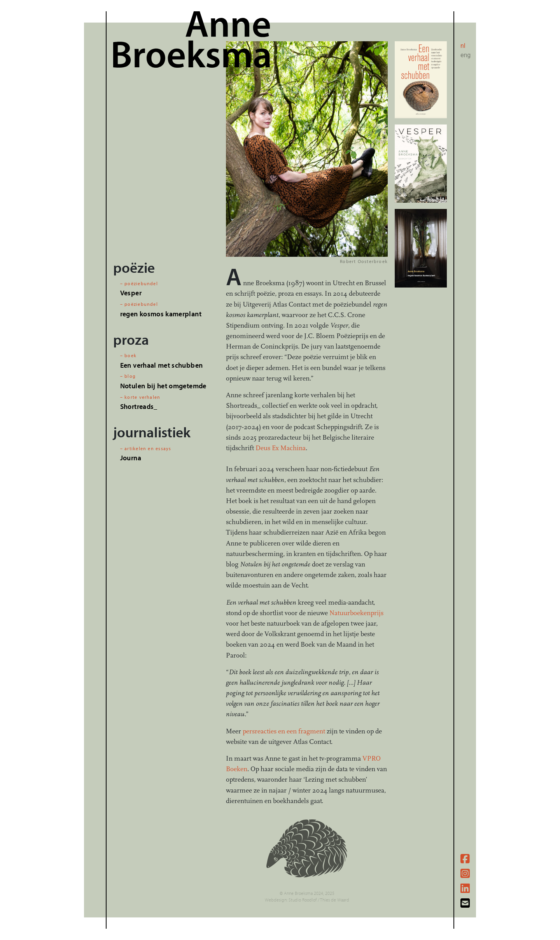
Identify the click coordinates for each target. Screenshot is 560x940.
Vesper (131, 293)
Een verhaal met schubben (161, 365)
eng (465, 55)
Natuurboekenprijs (356, 613)
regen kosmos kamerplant (161, 314)
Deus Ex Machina (281, 448)
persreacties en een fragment (284, 731)
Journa (131, 458)
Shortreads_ (139, 406)
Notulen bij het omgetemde (163, 386)
